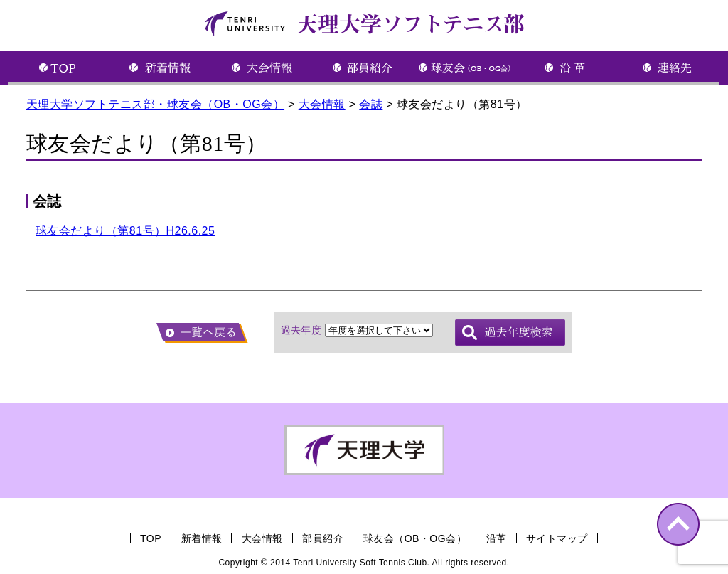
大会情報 (262, 538)
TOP (151, 538)
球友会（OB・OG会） (415, 538)
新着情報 (202, 538)
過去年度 (301, 330)
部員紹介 (323, 538)
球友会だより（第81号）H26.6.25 (125, 231)
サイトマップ (557, 538)
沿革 (497, 538)
